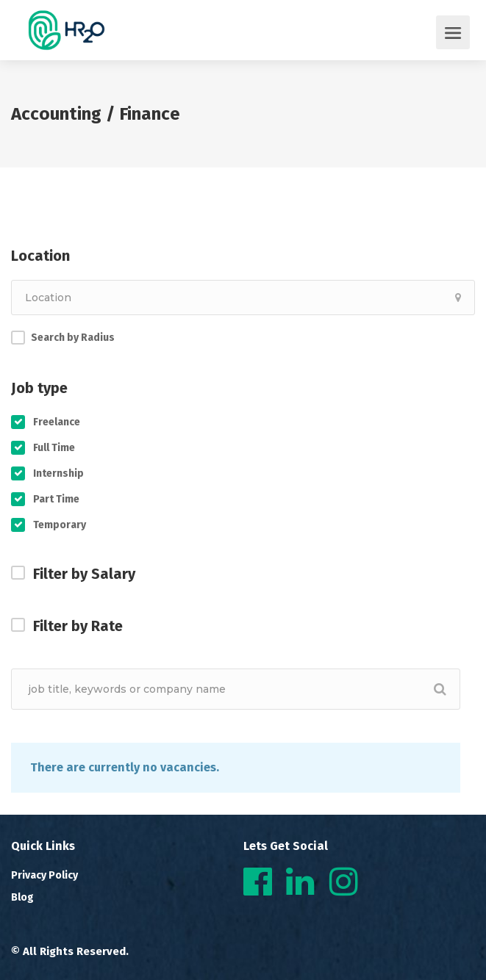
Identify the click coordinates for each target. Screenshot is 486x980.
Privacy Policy (44, 875)
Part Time (56, 499)
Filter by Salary (84, 574)
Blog (22, 897)
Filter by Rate (78, 626)
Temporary (60, 525)
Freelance (57, 422)
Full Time (54, 448)
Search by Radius (73, 338)
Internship (58, 473)
